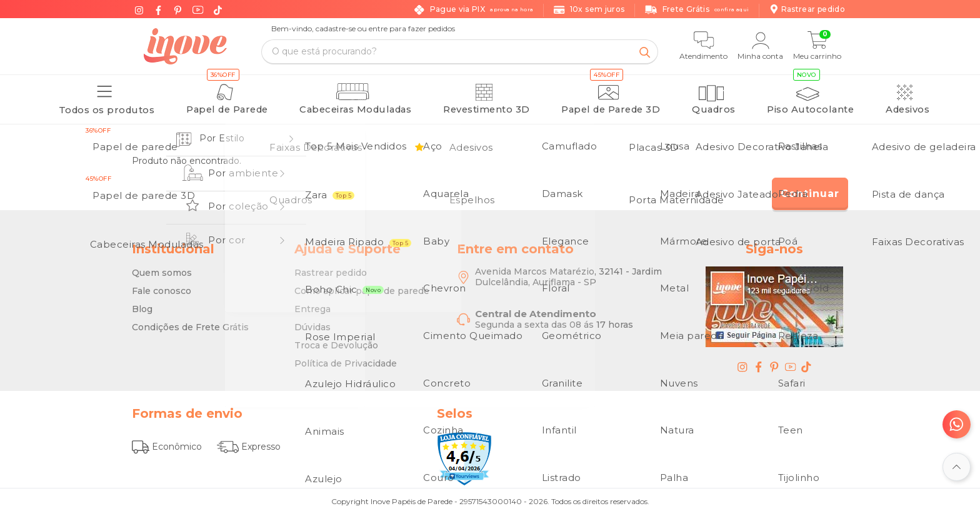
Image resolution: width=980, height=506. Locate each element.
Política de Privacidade (346, 357)
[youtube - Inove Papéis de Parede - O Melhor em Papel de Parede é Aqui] (791, 360)
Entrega (312, 303)
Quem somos (162, 266)
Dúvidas (312, 321)
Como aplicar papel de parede (362, 285)
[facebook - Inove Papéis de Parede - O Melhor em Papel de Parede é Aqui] (759, 360)
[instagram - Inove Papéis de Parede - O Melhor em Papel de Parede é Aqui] (742, 360)
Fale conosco (162, 285)
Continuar (810, 187)
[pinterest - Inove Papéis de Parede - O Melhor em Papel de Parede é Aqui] (774, 360)
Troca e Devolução (336, 339)
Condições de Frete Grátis (190, 321)
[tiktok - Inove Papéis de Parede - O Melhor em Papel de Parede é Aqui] (806, 360)
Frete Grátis (697, 10)
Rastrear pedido (331, 266)
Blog (142, 303)
